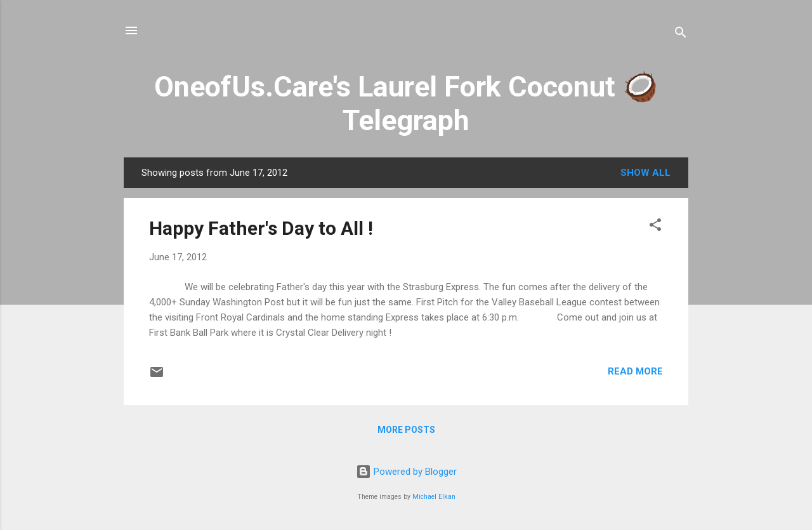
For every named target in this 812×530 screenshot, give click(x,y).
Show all (645, 173)
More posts (406, 430)
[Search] (681, 35)
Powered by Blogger (406, 472)
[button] (655, 227)
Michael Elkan (434, 497)
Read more (635, 371)
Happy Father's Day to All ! (261, 228)
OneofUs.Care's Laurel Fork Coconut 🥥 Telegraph (406, 103)
